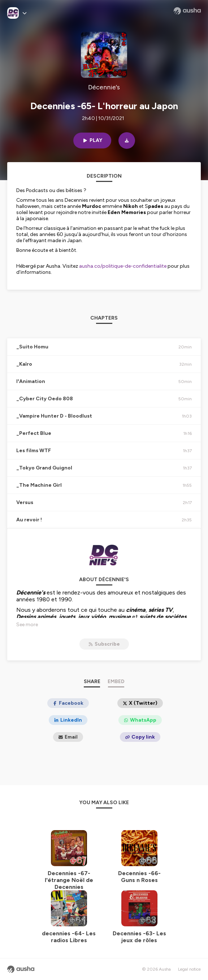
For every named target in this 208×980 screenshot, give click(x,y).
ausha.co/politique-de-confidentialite (123, 266)
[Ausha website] (187, 11)
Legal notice (189, 969)
